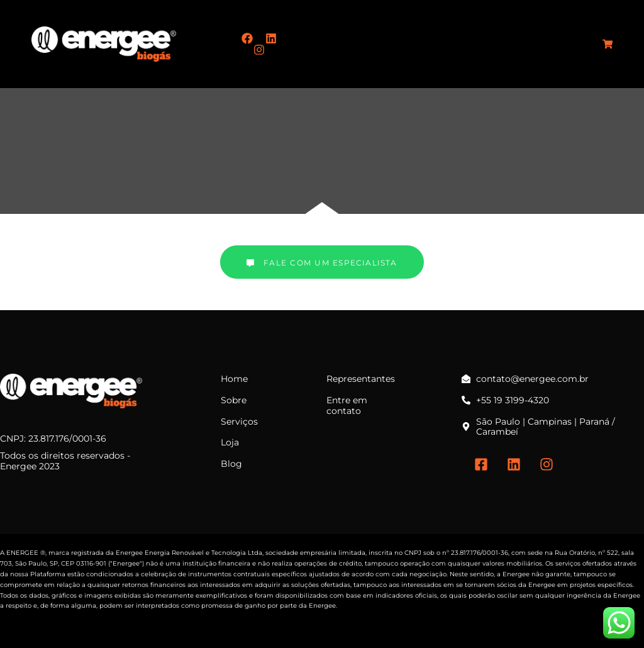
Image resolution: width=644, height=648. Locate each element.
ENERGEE (22, 553)
